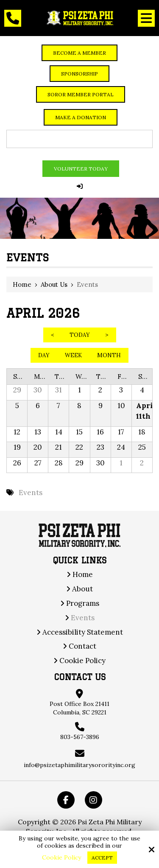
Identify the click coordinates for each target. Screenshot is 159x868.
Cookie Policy (61, 858)
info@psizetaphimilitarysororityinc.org (79, 765)
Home (22, 284)
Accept (102, 858)
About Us (54, 284)
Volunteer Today (81, 169)
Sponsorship (79, 74)
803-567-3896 (80, 737)
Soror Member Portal (81, 94)
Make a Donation (81, 117)
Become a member (79, 53)
